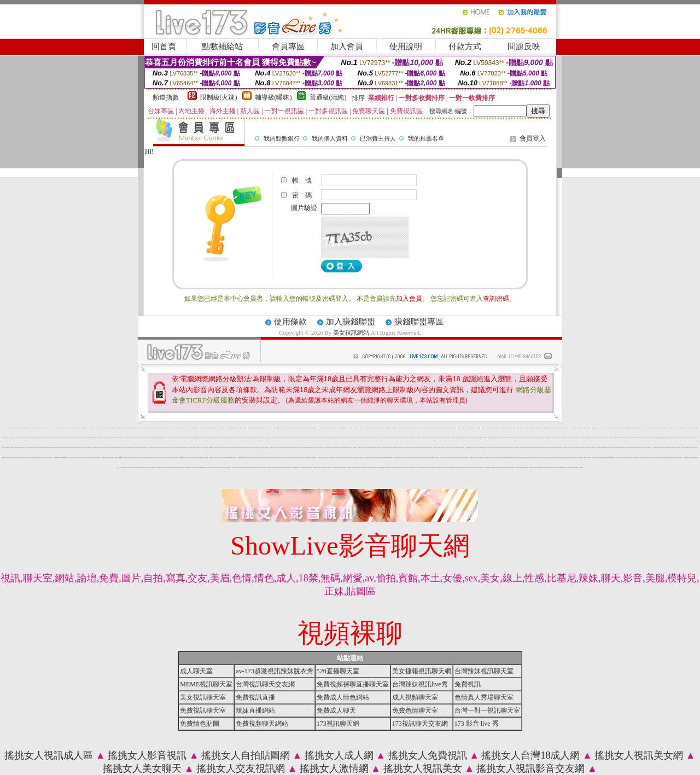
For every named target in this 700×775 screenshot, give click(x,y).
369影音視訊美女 (114, 428)
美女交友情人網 (115, 448)
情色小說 (81, 428)
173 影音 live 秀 (477, 724)
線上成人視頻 (234, 467)
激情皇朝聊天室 (442, 458)
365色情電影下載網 (463, 428)
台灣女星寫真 (75, 428)
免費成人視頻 (593, 458)
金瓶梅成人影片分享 (690, 438)
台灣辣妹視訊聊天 (175, 458)
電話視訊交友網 (498, 448)
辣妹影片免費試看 (127, 467)
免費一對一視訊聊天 (498, 428)
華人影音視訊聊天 (509, 428)
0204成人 (338, 428)
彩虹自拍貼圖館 (197, 428)
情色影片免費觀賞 (277, 438)
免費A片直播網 (541, 458)
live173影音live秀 (62, 458)
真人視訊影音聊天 (552, 428)
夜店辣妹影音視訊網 (315, 428)
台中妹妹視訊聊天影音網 (203, 428)
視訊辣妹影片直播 (369, 448)
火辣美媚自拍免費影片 (481, 458)
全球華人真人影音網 (436, 428)
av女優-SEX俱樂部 (608, 428)
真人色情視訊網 (581, 467)
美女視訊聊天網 (28, 428)
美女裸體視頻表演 (478, 428)
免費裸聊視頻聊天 (669, 448)
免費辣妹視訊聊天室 (76, 458)
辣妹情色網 (696, 448)
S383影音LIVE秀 (473, 428)
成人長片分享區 (446, 458)
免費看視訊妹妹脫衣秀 (258, 467)
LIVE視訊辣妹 (310, 428)
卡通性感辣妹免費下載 (132, 467)
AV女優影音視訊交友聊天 (651, 428)
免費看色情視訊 (472, 467)
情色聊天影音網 (51, 458)
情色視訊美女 (86, 438)
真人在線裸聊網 (29, 448)
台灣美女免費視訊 (303, 458)
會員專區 (288, 46)
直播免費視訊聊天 (139, 458)
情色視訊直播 (85, 428)
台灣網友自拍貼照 (499, 438)
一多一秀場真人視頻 (632, 458)
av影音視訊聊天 (138, 448)
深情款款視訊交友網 (129, 428)
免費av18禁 (377, 428)
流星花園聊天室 (248, 467)
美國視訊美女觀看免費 (154, 438)
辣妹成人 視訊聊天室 (372, 467)
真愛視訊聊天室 (539, 467)
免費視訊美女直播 (88, 448)
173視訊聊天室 (544, 428)
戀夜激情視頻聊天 (387, 458)
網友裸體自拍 (418, 438)
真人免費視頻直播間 (411, 467)
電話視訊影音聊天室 (266, 467)
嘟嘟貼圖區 (42, 428)
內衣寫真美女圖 (102, 448)
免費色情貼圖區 (531, 428)
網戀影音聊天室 (139, 428)
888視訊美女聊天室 (237, 448)
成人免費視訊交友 (77, 448)
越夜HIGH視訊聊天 (250, 428)
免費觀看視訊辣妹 (640, 428)
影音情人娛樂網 (293, 467)
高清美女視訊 (645, 458)
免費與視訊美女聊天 (298, 458)
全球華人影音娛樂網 (372, 428)
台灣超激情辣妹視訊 (334, 438)
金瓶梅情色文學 (142, 448)
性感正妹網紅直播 (34, 438)
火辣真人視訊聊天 (168, 448)
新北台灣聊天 (618, 438)
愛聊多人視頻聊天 (483, 428)
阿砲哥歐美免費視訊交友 (247, 448)
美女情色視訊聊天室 (488, 428)
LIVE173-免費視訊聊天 (181, 458)
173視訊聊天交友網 (250, 458)
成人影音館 (92, 448)
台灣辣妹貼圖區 (317, 438)
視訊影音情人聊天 (565, 448)
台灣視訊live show (230, 458)
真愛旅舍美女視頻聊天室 (425, 428)
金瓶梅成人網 (347, 428)
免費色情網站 (189, 467)
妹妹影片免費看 (341, 458)
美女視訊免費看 (521, 448)
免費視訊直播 (255, 697)
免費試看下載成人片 (594, 428)
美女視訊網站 (351, 333)
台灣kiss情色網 (356, 438)
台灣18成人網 (226, 467)
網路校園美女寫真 (345, 448)
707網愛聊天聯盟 (177, 428)
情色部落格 (316, 448)
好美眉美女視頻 (512, 458)
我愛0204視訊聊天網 (454, 428)
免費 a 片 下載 (406, 467)
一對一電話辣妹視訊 (597, 448)
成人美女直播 (667, 458)
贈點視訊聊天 (522, 467)
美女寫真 (79, 428)
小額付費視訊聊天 (305, 448)
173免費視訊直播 (24, 458)
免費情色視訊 (221, 438)
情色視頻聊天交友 (651, 438)
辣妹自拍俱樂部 (131, 438)
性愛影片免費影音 (517, 458)
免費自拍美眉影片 (457, 458)
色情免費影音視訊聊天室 (495, 467)
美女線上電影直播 (507, 458)
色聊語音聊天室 (622, 458)
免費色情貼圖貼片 (476, 467)
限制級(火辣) (219, 97)
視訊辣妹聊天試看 (370, 438)
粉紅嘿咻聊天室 (400, 448)
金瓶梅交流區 (63, 428)
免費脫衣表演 (129, 448)
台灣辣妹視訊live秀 (587, 448)
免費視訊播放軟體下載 (388, 428)
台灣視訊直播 (289, 458)
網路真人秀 (402, 428)
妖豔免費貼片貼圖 (593, 438)
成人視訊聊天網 (49, 428)
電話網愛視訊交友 (377, 458)
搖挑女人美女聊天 (142, 768)
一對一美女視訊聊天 (617, 458)
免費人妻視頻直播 (686, 458)
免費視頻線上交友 (512, 448)
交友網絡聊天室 (518, 467)
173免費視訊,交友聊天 (275, 458)
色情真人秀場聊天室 (484, 697)
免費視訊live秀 (694, 458)
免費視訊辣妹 (407, 448)
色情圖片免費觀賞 (562, 467)
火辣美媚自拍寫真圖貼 (159, 448)
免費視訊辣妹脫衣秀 (447, 467)
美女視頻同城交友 (435, 448)
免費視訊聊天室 (500, 467)
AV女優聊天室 (154, 467)
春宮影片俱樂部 (401, 438)
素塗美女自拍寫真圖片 (335, 448)
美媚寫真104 (72, 428)
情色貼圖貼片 (294, 438)
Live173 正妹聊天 (618, 428)
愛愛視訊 (320, 467)
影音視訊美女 (130, 458)
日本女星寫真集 (562, 428)
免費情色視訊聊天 (18, 438)
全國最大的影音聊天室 (184, 448)
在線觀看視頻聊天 (16, 448)
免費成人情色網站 (255, 458)
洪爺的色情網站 (162, 467)
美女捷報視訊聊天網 (422, 671)
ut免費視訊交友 (395, 448)
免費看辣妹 (205, 467)
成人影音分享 (635, 438)
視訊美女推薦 (636, 428)
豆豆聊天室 (516, 438)
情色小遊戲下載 (257, 448)
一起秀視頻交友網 (496, 458)
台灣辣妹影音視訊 (556, 448)
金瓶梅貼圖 (589, 438)
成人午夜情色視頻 (582, 438)
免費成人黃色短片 (476, 458)
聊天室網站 (695, 438)
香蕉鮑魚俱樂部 (504, 438)
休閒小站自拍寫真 (685, 438)
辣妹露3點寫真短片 (329, 448)
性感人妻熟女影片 (300, 448)
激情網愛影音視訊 (29, 458)
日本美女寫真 (514, 428)
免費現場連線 (63, 448)
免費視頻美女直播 (663, 458)
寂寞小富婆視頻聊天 (34, 448)
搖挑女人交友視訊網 (241, 768)
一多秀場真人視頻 (39, 448)
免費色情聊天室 (119, 428)
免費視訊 (262, 467)
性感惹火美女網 (555, 458)
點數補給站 (222, 46)
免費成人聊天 (640, 448)
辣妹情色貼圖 (168, 438)
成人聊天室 (196, 671)
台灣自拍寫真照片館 (277, 448)
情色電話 (273, 438)
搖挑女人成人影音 (265, 428)
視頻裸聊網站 (367, 458)
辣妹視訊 (443, 467)
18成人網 (145, 467)
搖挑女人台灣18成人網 (530, 755)
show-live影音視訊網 (13, 458)
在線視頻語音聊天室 (467, 467)
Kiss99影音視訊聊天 (81, 438)
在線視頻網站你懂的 (504, 428)
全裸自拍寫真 (410, 438)
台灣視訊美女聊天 (380, 438)
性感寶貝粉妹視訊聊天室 (109, 428)
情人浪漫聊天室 (459, 428)
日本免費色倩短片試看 (676, 428)
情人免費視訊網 (485, 448)
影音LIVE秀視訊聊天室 (560, 458)
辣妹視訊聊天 (420, 428)
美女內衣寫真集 (520, 438)
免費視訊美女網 (606, 438)
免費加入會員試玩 (637, 458)
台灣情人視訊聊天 (678, 448)
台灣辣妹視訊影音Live (207, 438)
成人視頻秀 (364, 458)
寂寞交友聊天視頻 (432, 438)
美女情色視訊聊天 (186, 458)
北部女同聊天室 (443, 448)
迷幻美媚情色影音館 (240, 438)
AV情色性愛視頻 (558, 438)
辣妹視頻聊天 (542, 438)
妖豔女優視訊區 (278, 467)
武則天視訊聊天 (217, 438)
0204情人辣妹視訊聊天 (323, 438)
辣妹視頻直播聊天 (298, 438)
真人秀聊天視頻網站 (315, 467)
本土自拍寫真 (579, 428)
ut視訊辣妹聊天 (287, 428)
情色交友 (610, 438)
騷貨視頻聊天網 (44, 448)
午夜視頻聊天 (45, 428)
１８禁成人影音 (467, 438)
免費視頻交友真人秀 (390, 467)
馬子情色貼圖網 (597, 438)
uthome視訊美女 (526, 467)
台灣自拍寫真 (258, 438)
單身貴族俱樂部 (275, 428)
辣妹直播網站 (517, 448)
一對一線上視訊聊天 (655, 448)
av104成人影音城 (39, 438)
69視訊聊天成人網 (350, 448)
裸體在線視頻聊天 (640, 438)
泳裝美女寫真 (320, 448)
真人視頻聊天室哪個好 (382, 467)
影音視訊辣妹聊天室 (13, 438)
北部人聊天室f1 (11, 428)
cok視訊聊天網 (223, 428)
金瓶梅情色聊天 (90, 458)
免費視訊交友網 (553, 467)
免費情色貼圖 (627, 448)
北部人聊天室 (164, 438)
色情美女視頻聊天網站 (283, 467)
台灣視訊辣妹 (548, 428)
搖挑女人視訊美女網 (639, 755)
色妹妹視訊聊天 (340, 448)
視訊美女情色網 (213, 438)
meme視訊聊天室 (121, 458)
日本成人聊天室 (646, 428)
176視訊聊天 (426, 467)
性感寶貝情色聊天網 (168, 428)
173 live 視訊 (649, 458)
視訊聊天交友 (235, 458)
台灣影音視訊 (89, 428)
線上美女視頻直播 (122, 467)
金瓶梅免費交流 (355, 448)
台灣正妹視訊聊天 (197, 458)
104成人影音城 (203, 448)
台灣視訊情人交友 (574, 448)
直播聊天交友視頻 (494, 438)
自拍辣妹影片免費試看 (571, 458)
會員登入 (533, 138)
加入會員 (347, 46)
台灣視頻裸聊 (71, 458)
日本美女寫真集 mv (645, 438)
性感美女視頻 (641, 458)
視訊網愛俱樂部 (631, 448)
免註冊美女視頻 (654, 458)
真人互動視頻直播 (406, 438)
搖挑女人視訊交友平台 (366, 428)
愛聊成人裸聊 (391, 458)
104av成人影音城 (347, 438)
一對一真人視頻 (393, 438)
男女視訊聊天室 (339, 438)
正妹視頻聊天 (293, 458)
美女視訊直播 (540, 428)
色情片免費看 (569, 448)
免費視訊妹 (363, 467)
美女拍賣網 (21, 448)
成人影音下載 (397, 438)
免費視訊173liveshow (603, 448)
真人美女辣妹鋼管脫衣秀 (421, 467)
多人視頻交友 (261, 428)
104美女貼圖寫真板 (310, 438)
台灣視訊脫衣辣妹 (220, 458)
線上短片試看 (486, 458)
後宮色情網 (439, 448)
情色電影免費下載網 (525, 438)
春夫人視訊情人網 (324, 448)
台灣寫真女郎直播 (627, 458)
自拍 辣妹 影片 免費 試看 (210, 467)
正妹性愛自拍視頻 (527, 458)
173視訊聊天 (539, 448)
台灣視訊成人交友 (38, 458)
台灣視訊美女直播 (281, 458)
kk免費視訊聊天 (570, 467)
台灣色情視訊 (542, 448)
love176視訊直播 (374, 448)
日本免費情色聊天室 (253, 438)
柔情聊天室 (163, 428)
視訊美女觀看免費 (33, 428)
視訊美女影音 (93, 428)
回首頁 (164, 46)
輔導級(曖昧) (273, 97)
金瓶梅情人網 (270, 438)
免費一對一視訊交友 (186, 438)
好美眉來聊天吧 (414, 458)
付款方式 (465, 46)
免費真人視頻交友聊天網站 (155, 428)
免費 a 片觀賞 (376, 467)
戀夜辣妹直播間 (466, 458)
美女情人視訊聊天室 (472, 448)
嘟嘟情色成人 (199, 448)
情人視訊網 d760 (335, 467)
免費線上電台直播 (332, 458)
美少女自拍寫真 (235, 438)
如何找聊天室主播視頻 (394, 428)
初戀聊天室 (8, 438)
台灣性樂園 (172, 438)
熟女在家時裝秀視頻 (228, 428)
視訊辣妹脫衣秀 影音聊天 (309, 467)
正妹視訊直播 (285, 438)
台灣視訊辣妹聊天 (16, 428)
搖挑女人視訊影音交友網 (530, 768)
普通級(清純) (328, 97)
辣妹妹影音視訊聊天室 (192, 438)
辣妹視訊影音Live (661, 428)
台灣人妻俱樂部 (422, 438)
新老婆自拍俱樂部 (480, 438)
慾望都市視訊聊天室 (124, 428)
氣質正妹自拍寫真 (545, 458)
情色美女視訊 (218, 467)
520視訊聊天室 (367, 467)
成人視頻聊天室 (415, 697)
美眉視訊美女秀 (72, 448)
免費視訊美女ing (225, 458)
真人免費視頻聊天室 (344, 467)
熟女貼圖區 (127, 438)
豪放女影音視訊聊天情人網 (144, 428)
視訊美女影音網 (197, 438)
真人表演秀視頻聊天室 (396, 467)
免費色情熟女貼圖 (401, 467)
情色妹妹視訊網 (411, 428)
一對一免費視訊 (47, 458)
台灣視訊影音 (609, 448)
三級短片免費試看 (695, 428)
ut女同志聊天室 (125, 448)
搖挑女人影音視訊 (147, 755)
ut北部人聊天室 (290, 438)
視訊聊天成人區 (265, 458)
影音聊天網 (566, 467)
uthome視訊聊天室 (298, 467)
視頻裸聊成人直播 (534, 438)
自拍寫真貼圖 (343, 438)
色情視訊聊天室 (557, 428)
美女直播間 (399, 428)
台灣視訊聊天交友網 (265, 684)
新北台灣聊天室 (527, 428)
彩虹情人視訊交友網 (396, 458)
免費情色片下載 (282, 448)
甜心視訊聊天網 (320, 428)
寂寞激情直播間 (7, 448)
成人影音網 (360, 438)
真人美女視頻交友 (445, 438)
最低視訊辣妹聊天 (54, 448)
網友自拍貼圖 (248, 438)
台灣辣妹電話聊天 (30, 438)
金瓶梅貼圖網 (233, 428)
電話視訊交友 (557, 467)
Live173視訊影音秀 (390, 448)
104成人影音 (414, 438)
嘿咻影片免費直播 (314, 458)
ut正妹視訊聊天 (536, 428)
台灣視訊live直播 (334, 428)
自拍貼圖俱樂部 (53, 438)
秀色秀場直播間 (597, 458)
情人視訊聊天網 (452, 467)
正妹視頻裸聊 (453, 438)
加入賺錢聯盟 (351, 322)
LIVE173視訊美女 (245, 458)
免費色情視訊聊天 (192, 458)
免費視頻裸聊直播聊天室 (353, 684)
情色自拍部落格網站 (308, 458)
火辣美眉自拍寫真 (349, 458)
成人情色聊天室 (683, 448)
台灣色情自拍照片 (38, 428)
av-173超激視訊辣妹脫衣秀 (274, 671)
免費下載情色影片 (67, 428)
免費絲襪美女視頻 (672, 458)
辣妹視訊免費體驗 (94, 438)
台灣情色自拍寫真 (406, 428)
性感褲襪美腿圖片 (457, 448)
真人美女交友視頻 (627, 438)
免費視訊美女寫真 (120, 448)
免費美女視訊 (161, 458)
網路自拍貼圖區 (138, 467)
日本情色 (84, 448)
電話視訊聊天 (567, 438)
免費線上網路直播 (327, 458)
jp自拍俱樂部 (176, 438)
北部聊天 (154, 448)
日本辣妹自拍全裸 (351, 428)
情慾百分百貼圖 (431, 428)
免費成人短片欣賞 (491, 458)
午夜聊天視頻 (430, 467)
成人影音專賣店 (337, 458)
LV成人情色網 (453, 448)
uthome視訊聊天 (67, 458)
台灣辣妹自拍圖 (658, 458)
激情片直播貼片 (322, 458)
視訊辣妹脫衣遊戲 (671, 428)
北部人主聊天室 (44, 438)
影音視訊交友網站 (202, 438)
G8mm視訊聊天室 (325, 428)
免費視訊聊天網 (252, 467)
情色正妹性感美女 (134, 458)
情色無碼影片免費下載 (238, 428)
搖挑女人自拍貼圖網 (246, 755)
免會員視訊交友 (142, 467)
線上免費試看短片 (190, 448)
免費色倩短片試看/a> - (451, 458)
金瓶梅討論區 (290, 448)
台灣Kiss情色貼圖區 (211, 448)
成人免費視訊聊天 (67, 438)
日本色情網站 (302, 428)
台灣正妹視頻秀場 (485, 438)
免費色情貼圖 (510, 467)
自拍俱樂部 (657, 428)
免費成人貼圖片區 (550, 458)
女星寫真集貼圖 (252, 448)
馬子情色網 (578, 438)
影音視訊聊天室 (181, 467)
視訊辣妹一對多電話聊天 (24, 438)
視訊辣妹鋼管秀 (34, 458)
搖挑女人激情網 (334, 768)
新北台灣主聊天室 (173, 448)
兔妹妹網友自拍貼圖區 (547, 438)
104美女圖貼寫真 (262, 448)
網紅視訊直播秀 (226, 438)
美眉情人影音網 (547, 448)
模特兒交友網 (590, 428)
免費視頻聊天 (590, 458)
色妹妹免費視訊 (566, 428)
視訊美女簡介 (76, 438)
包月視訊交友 (570, 428)
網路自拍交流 (476, 448)
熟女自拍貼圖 (111, 448)
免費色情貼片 (49, 438)
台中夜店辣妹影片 (493, 428)
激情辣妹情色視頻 (463, 438)
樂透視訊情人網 (627, 428)
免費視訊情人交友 (260, 458)
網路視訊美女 (664, 448)
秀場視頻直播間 (329, 428)
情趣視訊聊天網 (193, 428)
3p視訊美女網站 (415, 428)
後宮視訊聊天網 (385, 438)
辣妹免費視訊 (43, 458)
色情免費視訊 (157, 458)
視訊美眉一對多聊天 (103, 428)
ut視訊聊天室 (339, 467)
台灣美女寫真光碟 (522, 428)
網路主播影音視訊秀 (354, 467)
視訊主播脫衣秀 (185, 467)
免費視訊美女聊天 (110, 438)
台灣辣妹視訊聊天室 (364, 438)
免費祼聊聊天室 (531, 458)
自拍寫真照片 (123, 438)
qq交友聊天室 (530, 467)
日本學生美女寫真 (219, 428)
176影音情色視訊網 (448, 448)
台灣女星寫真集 (444, 428)
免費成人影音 (244, 438)
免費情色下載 (361, 428)
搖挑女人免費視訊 (428, 755)
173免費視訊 (126, 458)
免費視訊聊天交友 (116, 458)
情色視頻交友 (471, 438)
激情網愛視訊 (169, 467)
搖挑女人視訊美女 (423, 768)
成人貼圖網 (21, 428)
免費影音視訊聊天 (619, 448)
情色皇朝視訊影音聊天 (256, 428)
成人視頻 (160, 428)
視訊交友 (485, 467)
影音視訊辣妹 (90, 438)
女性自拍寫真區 (151, 448)
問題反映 (524, 46)
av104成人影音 (24, 448)
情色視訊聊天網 (411, 448)
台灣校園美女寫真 (272, 448)
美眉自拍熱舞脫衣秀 (423, 458)
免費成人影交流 (437, 458)
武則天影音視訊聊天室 (180, 438)
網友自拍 (570, 438)
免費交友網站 (406, 458)
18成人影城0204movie (200, 467)
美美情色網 (599, 428)
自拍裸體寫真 (164, 448)
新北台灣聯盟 (352, 438)
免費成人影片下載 (107, 448)
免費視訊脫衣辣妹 (592, 448)
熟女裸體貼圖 (309, 448)
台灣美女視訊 (676, 458)
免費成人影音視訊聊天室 (502, 458)
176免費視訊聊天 (202, 458)
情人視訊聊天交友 (379, 448)
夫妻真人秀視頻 (449, 438)
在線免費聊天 (291, 428)
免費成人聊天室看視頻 (607, 458)
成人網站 (177, 467)
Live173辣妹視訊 (115, 438)
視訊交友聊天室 (551, 448)
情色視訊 (270, 467)
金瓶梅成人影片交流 (356, 428)
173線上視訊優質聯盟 (178, 448)
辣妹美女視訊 (285, 458)
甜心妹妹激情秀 (230, 438)
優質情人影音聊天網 (182, 428)
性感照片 (135, 438)
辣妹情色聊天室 (99, 458)
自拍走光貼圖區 (286, 448)
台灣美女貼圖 (24, 428)
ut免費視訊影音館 (49, 448)
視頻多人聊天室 (462, 467)
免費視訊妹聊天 (481, 448)
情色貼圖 (226, 448)
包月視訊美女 (517, 428)
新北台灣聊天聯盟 (105, 438)
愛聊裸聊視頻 (612, 458)
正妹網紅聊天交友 (138, 438)
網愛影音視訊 (153, 458)
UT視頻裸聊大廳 (563, 438)
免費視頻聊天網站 (240, 458)
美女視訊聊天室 (8, 458)
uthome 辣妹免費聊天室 (105, 458)
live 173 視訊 (623, 448)
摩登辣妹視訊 (150, 428)
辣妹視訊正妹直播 (613, 428)
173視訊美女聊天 (111, 458)
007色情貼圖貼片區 (99, 438)
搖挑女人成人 (448, 428)
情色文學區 (81, 448)
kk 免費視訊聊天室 (505, 467)
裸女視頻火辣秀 (673, 448)
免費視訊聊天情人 (59, 448)
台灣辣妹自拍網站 (462, 458)
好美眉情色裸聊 (602, 458)
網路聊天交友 (530, 448)
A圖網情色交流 (72, 438)
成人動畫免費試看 (471, 458)
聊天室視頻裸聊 (543, 467)
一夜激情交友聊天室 (675, 438)
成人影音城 (266, 438)
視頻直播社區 (345, 458)
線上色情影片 (172, 428)
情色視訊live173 (636, 448)
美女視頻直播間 (420, 448)
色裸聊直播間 (306, 428)
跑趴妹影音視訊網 (262, 438)
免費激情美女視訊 (680, 458)
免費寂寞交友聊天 (62, 438)
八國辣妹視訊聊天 (97, 428)
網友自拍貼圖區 (476, 438)
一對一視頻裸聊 (490, 438)
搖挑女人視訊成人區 (49, 755)
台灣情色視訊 (283, 428)
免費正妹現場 (146, 448)
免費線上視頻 (576, 458)
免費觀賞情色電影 (434, 467)
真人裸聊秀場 (134, 428)
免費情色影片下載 (375, 438)
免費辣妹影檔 (686, 428)
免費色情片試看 (536, 458)
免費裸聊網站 (509, 438)
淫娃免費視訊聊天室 (457, 467)
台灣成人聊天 (54, 428)
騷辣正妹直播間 (631, 438)
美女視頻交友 (535, 467)
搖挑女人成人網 (339, 755)
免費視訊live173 (56, 458)
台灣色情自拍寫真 (680, 438)
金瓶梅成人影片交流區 (97, 448)
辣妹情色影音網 (216, 448)
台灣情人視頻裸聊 (614, 438)
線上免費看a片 (279, 428)
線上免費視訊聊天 (270, 458)
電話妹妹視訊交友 (490, 448)
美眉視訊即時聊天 (507, 448)
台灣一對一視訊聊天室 (487, 710)
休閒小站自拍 (655, 438)
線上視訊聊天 (416, 467)
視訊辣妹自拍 (623, 428)
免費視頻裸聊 (560, 448)
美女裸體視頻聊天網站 (324, 467)
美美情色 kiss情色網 (384, 448)
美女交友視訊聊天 (660, 448)
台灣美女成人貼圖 (194, 467)
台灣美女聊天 (690, 458)
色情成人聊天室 (526, 448)
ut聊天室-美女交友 (613, 448)
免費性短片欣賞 (410, 458)
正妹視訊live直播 (19, 458)
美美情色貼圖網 (458, 438)
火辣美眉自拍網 (428, 458)
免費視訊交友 (222, 467)
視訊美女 (215, 467)
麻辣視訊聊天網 (270, 428)
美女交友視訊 (359, 467)
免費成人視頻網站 (360, 458)
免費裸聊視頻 (512, 438)
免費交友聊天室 (170, 458)
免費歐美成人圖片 (401, 458)
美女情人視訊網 (214, 428)
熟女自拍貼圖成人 (329, 438)
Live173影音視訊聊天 (304, 438)
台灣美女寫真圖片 (416, 448)
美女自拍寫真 (440, 438)
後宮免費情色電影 (295, 448)
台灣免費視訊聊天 (534, 448)
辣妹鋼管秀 (468, 428)
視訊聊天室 (274, 467)
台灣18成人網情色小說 (244, 428)
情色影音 (404, 448)
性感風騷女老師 (574, 428)
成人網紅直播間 (12, 448)
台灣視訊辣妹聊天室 (144, 458)
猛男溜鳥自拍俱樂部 (159, 438)
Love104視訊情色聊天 (297, 428)
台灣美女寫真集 (133, 448)
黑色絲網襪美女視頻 (489, 467)
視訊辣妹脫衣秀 (238, 467)
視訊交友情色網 (86, 458)
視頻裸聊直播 (436, 438)
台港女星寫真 (586, 428)
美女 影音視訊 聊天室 (188, 428)
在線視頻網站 (158, 467)
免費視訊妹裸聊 (503, 448)
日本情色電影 (242, 448)
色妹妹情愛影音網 (148, 438)
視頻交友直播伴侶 (355, 458)
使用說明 (406, 46)
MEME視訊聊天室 (206, 684)
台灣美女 (166, 467)
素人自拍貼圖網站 (669, 438)
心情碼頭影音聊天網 (209, 428)
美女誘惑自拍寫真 (522, 458)
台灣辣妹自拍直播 (59, 428)
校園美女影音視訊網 (666, 428)
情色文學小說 (602, 438)
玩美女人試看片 (603, 428)
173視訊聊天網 (687, 448)
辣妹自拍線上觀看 (580, 458)
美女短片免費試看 (173, 467)
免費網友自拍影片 (664, 438)
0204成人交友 (530, 438)
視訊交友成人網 (582, 448)
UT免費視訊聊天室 (548, 467)
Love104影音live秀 (575, 467)
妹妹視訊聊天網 (439, 467)
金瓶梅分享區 (207, 448)
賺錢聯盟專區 (419, 322)
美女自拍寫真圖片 (349, 467)
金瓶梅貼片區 (682, 428)
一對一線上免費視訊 (364, 448)
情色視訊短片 (494, 448)
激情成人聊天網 (150, 467)
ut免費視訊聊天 (211, 458)
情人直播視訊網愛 (67, 448)
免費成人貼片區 (566, 458)
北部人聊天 (313, 448)
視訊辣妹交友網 (206, 458)
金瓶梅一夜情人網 (429, 448)
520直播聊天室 (338, 671)
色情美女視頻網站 (288, 467)
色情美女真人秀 (149, 458)
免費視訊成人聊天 (166, 458)
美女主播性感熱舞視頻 (243, 467)
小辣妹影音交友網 (427, 438)
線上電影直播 (318, 458)
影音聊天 (314, 438)
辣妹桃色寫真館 (690, 428)
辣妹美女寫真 (440, 428)
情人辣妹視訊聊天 (632, 428)
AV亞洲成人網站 (267, 448)
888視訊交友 (195, 448)
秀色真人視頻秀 (382, 458)
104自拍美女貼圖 (342, 428)
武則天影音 (582, 428)
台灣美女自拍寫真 (143, 438)
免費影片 (586, 438)
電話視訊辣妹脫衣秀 (372, 458)
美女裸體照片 (359, 448)
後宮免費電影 (282, 438)
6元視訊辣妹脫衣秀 (303, 467)
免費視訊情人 (232, 448)
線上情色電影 (574, 438)
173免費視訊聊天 (81, 458)
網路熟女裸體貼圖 (660, 438)
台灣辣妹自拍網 (585, 458)
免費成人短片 (418, 458)
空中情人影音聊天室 (222, 448)
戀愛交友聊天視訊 (645, 448)
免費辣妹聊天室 (692, 448)
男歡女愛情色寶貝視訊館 (382, 428)
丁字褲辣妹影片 (622, 438)
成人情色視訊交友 (95, 458)
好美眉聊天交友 (432, 458)
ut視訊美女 (229, 467)
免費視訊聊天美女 (330, 467)
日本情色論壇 (119, 438)
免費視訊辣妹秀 (215, 458)
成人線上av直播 (467, 448)
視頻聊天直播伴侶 (553, 438)
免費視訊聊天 (481, 467)
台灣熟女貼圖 (389, 438)
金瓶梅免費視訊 (649, 448)
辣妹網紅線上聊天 (57, 438)
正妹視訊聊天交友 (462, 448)
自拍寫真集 (229, 448)
